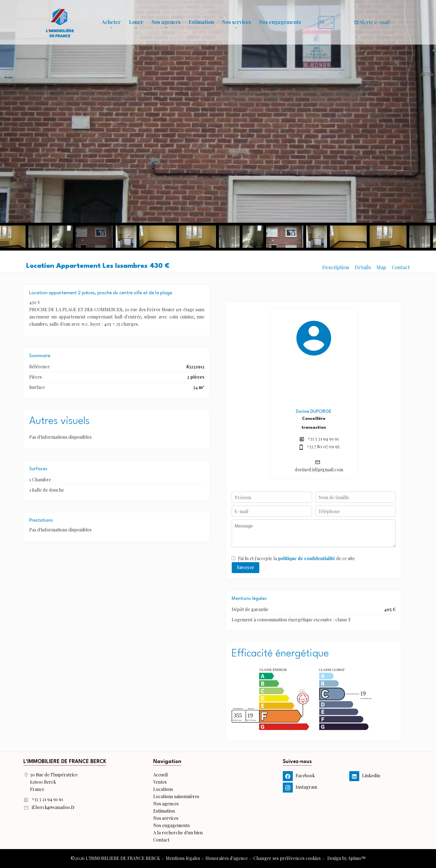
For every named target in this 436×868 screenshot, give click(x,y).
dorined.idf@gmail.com (319, 469)
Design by (346, 858)
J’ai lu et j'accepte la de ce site (296, 558)
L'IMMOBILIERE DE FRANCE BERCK (65, 762)
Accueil (60, 22)
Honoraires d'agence (227, 858)
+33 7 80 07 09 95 (323, 446)
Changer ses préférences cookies (287, 858)
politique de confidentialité (307, 558)
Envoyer (246, 567)
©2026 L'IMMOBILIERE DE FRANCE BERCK (115, 858)
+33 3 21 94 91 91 (323, 439)
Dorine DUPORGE (314, 412)
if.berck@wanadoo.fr (53, 807)
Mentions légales (183, 858)
